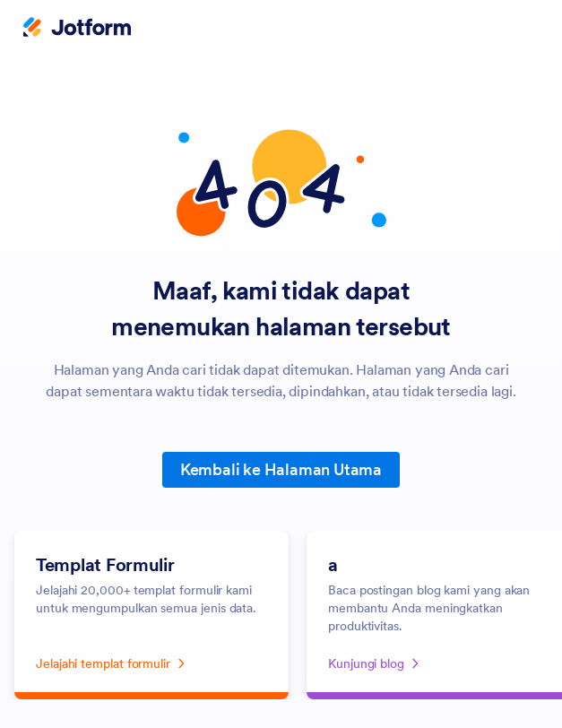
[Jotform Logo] (77, 29)
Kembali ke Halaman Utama (281, 469)
